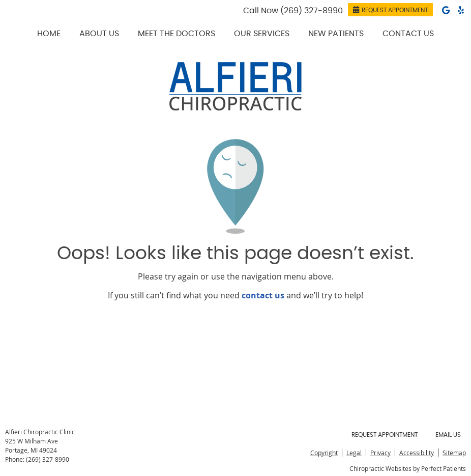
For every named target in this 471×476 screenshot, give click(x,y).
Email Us (448, 435)
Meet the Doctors (176, 34)
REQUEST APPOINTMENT (390, 10)
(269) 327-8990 (312, 11)
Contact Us (408, 34)
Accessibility (417, 453)
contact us (263, 295)
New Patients (336, 34)
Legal (354, 453)
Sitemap (454, 453)
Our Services (262, 34)
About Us (99, 34)
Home (49, 34)
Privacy (380, 453)
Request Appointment (385, 435)
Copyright (324, 453)
